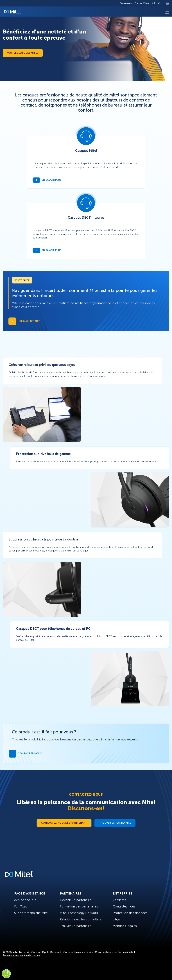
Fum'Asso (21, 906)
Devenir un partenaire (76, 900)
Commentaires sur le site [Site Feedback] (78, 952)
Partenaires (126, 3)
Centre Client (142, 3)
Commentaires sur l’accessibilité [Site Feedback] (114, 952)
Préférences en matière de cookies (21, 955)
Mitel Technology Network (79, 913)
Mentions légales (125, 926)
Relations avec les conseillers (81, 919)
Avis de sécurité (25, 900)
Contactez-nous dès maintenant (64, 823)
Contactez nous (124, 906)
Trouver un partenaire (115, 823)
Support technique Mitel (31, 913)
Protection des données (130, 913)
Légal (117, 919)
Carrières (119, 900)
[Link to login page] (159, 3)
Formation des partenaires (79, 906)
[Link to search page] (154, 3)
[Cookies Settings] (6, 974)
